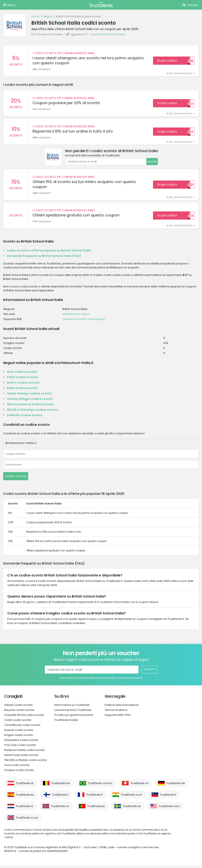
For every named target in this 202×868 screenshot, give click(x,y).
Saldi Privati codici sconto (21, 757)
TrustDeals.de (176, 786)
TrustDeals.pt (96, 809)
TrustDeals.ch (139, 786)
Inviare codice (16, 479)
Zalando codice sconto (25, 418)
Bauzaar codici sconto (19, 712)
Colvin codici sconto (18, 722)
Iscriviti (152, 163)
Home (35, 16)
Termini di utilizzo (116, 712)
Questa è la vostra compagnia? (84, 322)
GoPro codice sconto (23, 385)
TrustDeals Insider (66, 722)
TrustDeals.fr (94, 797)
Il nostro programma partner (74, 717)
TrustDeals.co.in (131, 797)
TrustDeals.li (168, 797)
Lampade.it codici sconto (21, 742)
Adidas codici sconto (18, 707)
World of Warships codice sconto (32, 412)
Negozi (48, 16)
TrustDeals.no (60, 809)
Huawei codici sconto (19, 732)
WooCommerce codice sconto (30, 407)
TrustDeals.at (25, 786)
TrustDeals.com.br (100, 786)
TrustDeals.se (132, 809)
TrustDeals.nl (24, 809)
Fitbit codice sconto (23, 380)
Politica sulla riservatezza (122, 707)
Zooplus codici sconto (19, 773)
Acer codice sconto (22, 374)
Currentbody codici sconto (22, 727)
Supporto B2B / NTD (118, 717)
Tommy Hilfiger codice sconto (30, 401)
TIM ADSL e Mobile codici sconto (26, 763)
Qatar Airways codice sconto (29, 396)
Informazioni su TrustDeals (72, 707)
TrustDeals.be (61, 786)
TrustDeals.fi (60, 797)
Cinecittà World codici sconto (24, 717)
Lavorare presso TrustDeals (73, 712)
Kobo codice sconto (22, 390)
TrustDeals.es (25, 797)
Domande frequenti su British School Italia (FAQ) (44, 258)
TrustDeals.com (169, 809)
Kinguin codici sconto (19, 737)
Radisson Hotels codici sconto (24, 752)
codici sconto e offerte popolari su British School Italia (49, 253)
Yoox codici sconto (17, 768)
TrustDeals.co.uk (27, 820)
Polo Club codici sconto (20, 747)
